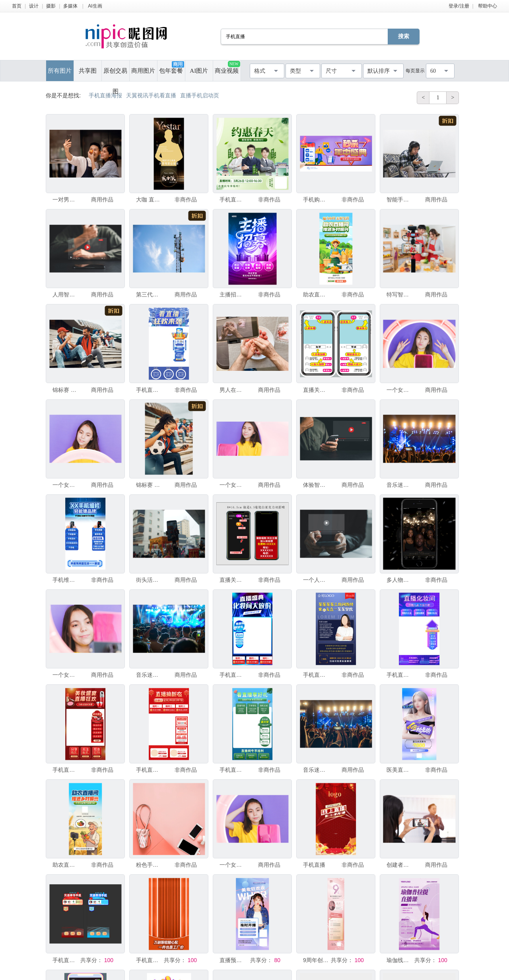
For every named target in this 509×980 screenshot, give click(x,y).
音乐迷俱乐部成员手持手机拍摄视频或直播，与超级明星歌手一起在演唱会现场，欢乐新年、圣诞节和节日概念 (316, 770)
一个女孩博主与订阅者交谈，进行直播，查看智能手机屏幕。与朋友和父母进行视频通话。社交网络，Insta (400, 390)
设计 (34, 6)
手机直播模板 (149, 390)
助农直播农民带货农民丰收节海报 (66, 865)
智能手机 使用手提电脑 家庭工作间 (400, 199)
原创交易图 (115, 74)
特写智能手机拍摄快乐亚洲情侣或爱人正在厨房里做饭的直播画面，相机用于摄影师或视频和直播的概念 (400, 294)
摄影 (51, 6)
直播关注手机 (233, 580)
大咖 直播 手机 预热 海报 (149, 199)
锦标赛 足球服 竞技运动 (149, 485)
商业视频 (227, 67)
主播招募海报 (233, 294)
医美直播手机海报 (400, 770)
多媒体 (70, 6)
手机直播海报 (316, 675)
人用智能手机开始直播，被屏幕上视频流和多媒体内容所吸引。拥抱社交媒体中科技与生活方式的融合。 (66, 294)
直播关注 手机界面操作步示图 (316, 390)
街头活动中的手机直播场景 (149, 580)
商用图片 (143, 71)
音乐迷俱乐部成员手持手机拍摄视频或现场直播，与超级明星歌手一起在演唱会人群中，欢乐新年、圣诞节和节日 (400, 485)
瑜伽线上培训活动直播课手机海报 (400, 960)
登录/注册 (459, 6)
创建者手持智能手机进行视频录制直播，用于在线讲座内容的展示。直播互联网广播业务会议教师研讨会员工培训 (400, 865)
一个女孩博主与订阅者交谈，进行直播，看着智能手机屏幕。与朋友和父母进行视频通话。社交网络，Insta (66, 485)
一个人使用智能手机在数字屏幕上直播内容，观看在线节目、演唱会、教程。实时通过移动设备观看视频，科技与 (316, 580)
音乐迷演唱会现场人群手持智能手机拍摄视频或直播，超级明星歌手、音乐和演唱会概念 (149, 675)
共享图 (88, 71)
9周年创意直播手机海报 (316, 960)
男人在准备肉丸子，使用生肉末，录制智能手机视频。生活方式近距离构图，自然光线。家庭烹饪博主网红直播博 (233, 390)
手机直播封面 (233, 199)
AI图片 (199, 71)
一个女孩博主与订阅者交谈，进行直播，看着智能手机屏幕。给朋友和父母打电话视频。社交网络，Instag (66, 675)
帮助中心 (488, 6)
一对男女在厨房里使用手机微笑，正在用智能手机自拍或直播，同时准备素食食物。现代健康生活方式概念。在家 (66, 199)
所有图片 (60, 71)
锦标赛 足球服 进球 (66, 390)
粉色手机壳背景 (149, 865)
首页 (17, 6)
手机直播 (314, 865)
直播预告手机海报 (233, 960)
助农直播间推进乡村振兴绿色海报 (316, 294)
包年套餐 (171, 68)
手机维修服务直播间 (66, 580)
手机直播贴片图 (66, 960)
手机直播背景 (149, 960)
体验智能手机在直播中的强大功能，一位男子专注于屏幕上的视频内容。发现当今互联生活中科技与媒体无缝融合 (316, 485)
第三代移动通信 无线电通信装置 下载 (149, 294)
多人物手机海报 (400, 580)
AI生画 (95, 6)
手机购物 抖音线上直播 (316, 199)
